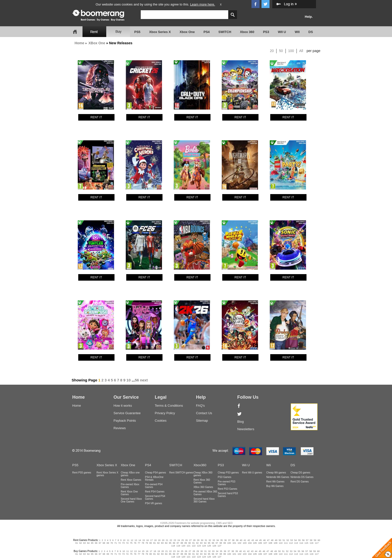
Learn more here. (202, 4)
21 (167, 540)
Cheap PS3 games (228, 473)
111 (286, 543)
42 (249, 540)
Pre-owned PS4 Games (154, 486)
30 (202, 540)
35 (221, 540)
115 (306, 543)
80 (151, 543)
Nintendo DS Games (302, 477)
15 (144, 540)
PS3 (266, 32)
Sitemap (202, 421)
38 (233, 540)
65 (92, 543)
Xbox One (187, 32)
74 (127, 543)
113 (296, 543)
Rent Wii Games (275, 482)
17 (151, 540)
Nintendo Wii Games (278, 477)
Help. (309, 17)
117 (317, 543)
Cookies (161, 421)
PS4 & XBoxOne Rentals (154, 478)
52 (288, 540)
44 (256, 540)
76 (135, 543)
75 (131, 543)
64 (88, 543)
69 (108, 543)
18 (155, 540)
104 (250, 543)
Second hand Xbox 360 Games (204, 500)
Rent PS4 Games (155, 492)
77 (139, 543)
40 (241, 540)
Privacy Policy (165, 413)
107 (265, 543)
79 (147, 543)
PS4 (207, 32)
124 (204, 546)
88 (182, 543)
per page (313, 51)
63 (84, 543)
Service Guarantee (127, 413)
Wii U (246, 465)
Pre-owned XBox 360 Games (205, 493)
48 (272, 540)
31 (206, 540)
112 (291, 543)
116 (312, 543)
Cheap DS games (300, 473)
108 (270, 543)
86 (174, 543)
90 (189, 543)
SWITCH (225, 32)
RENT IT (96, 117)
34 (217, 540)
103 (245, 543)
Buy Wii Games (275, 486)
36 (225, 540)
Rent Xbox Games (131, 480)
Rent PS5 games (82, 473)
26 (186, 540)
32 (210, 540)
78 (143, 543)
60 (319, 540)
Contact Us (204, 413)
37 (229, 540)
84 (166, 543)
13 (136, 540)
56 (137, 380)
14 (140, 540)
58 (311, 540)
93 (201, 543)
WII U (282, 32)
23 (175, 540)
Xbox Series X (160, 32)
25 (182, 540)
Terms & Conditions (169, 406)
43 (253, 540)
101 (234, 543)
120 (183, 546)
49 (276, 540)
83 (162, 543)
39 (237, 540)
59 (315, 540)
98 (221, 543)
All (301, 51)
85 (170, 543)
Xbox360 (200, 465)
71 (115, 543)
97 (217, 543)
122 (194, 546)
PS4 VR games (153, 503)
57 (307, 540)
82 (158, 543)
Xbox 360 (247, 32)
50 (281, 51)
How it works (123, 406)
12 (132, 540)
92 (197, 543)
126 (214, 546)
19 (159, 540)
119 (178, 546)
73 (123, 543)
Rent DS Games (300, 482)
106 (260, 543)
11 (128, 540)
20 (272, 51)
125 (209, 546)
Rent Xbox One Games (129, 493)
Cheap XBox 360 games (203, 474)
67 (100, 543)
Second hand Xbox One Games (131, 500)
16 (147, 540)
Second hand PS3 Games (228, 495)
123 (199, 546)
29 (198, 540)
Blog (240, 422)
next (144, 380)
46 (264, 540)
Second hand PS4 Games (155, 497)
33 (214, 540)
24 (179, 540)
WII (297, 32)
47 (268, 540)
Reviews (120, 428)
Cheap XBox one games (130, 474)
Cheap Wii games (276, 473)
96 (213, 543)
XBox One (97, 43)
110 (281, 543)
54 (295, 540)
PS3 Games (224, 477)
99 (225, 543)
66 (96, 543)
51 (284, 540)
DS (311, 32)
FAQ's (200, 406)
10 (129, 380)
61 (77, 543)
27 (190, 540)
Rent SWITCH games (181, 473)
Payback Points (125, 421)
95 (209, 543)
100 (291, 51)
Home (79, 43)
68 (104, 543)
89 (186, 543)
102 (239, 543)
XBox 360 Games (203, 487)
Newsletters (246, 429)
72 (119, 543)
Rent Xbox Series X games (107, 474)
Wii (268, 465)
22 (171, 540)
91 (193, 543)
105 (255, 543)
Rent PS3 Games (227, 489)
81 (154, 543)
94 (205, 543)
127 (219, 546)
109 (275, 543)
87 (178, 543)
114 (301, 543)
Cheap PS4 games (155, 473)
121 (189, 546)
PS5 (137, 32)
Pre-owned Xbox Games (130, 486)
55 (299, 540)
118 (173, 546)
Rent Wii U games (252, 473)
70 (112, 543)
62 (80, 543)
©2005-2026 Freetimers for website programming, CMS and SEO (196, 523)
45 (260, 540)
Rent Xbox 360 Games (202, 481)
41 (245, 540)
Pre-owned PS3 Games (226, 483)
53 (291, 540)
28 (194, 540)
